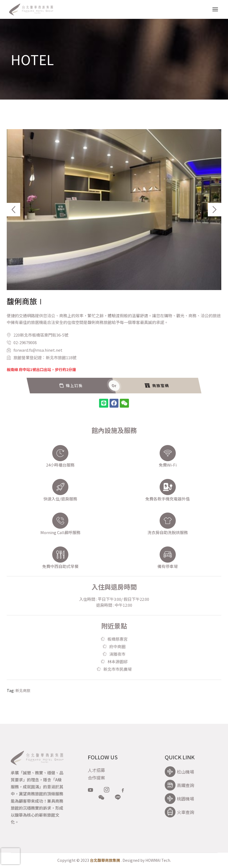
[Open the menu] (215, 9)
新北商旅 (23, 690)
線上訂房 (175, 386)
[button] (13, 210)
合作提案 (96, 778)
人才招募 (96, 770)
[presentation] (10, 856)
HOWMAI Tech (158, 860)
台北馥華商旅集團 (105, 860)
